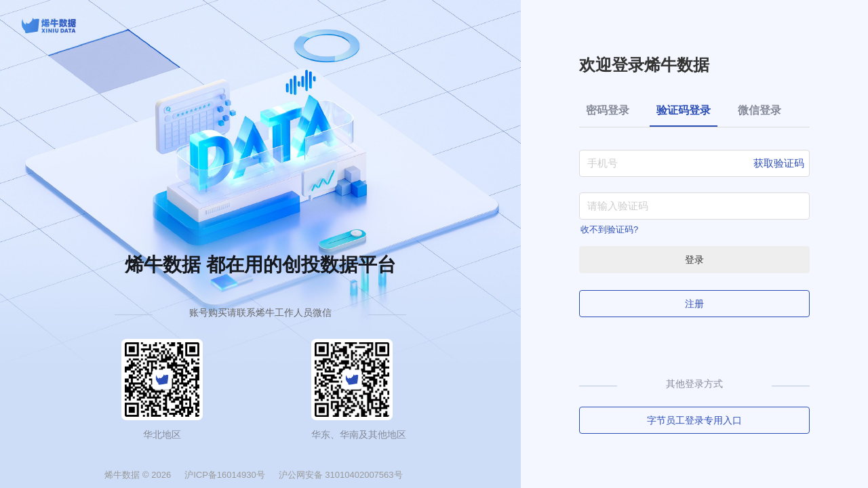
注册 (694, 304)
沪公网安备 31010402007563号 (341, 475)
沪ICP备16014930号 (225, 475)
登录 (694, 260)
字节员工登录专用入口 (694, 420)
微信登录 (759, 110)
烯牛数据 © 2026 (138, 475)
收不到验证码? (609, 229)
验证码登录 (684, 110)
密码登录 (608, 110)
